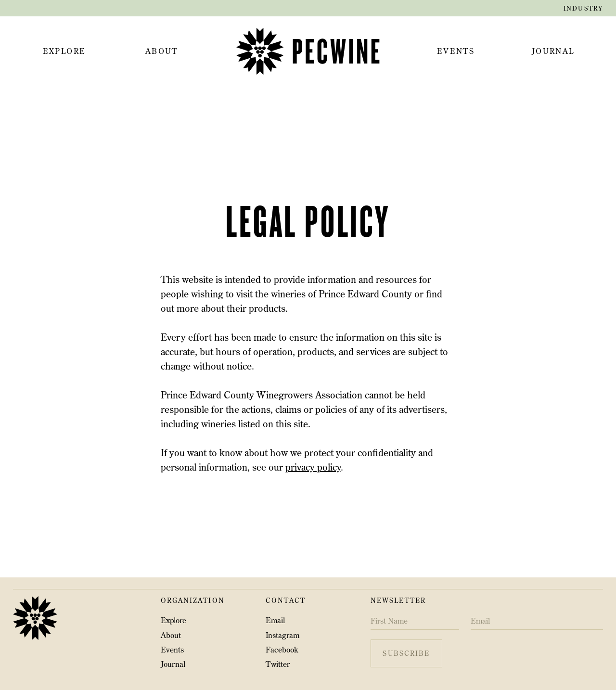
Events (172, 650)
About (171, 635)
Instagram (282, 635)
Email (275, 620)
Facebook (282, 650)
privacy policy (313, 467)
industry (583, 8)
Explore (173, 620)
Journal (173, 664)
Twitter (278, 664)
